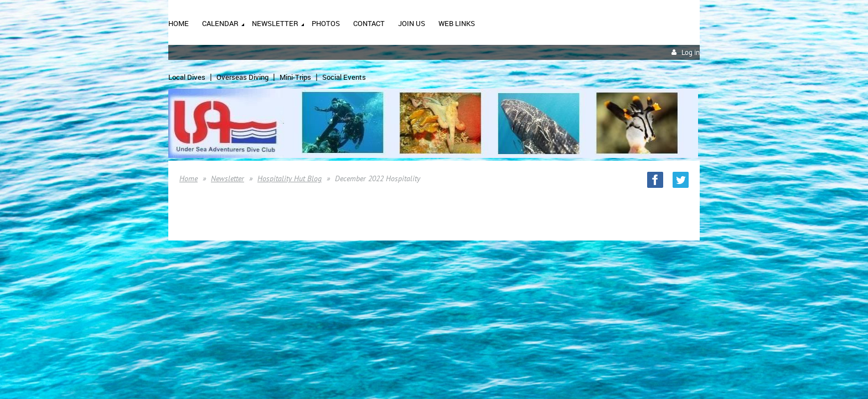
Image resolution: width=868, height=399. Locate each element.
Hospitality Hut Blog (290, 178)
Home (188, 178)
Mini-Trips (295, 77)
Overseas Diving (242, 77)
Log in (691, 52)
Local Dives (187, 77)
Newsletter (228, 178)
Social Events (344, 77)
